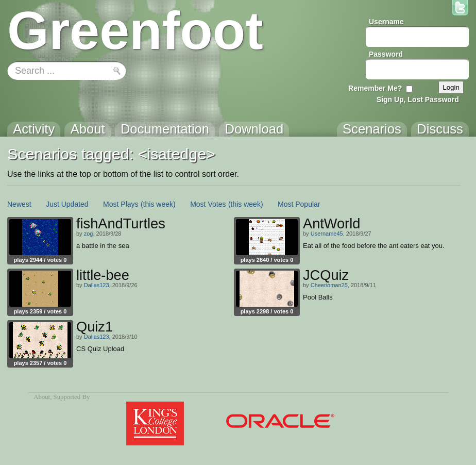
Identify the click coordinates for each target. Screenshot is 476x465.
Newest (19, 204)
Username (386, 22)
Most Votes (208, 204)
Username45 (327, 234)
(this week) (158, 204)
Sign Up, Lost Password (418, 99)
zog (89, 234)
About (42, 397)
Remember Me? (375, 88)
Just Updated (67, 204)
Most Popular (299, 204)
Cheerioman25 (329, 285)
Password (386, 54)
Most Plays (121, 204)
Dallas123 (97, 285)
